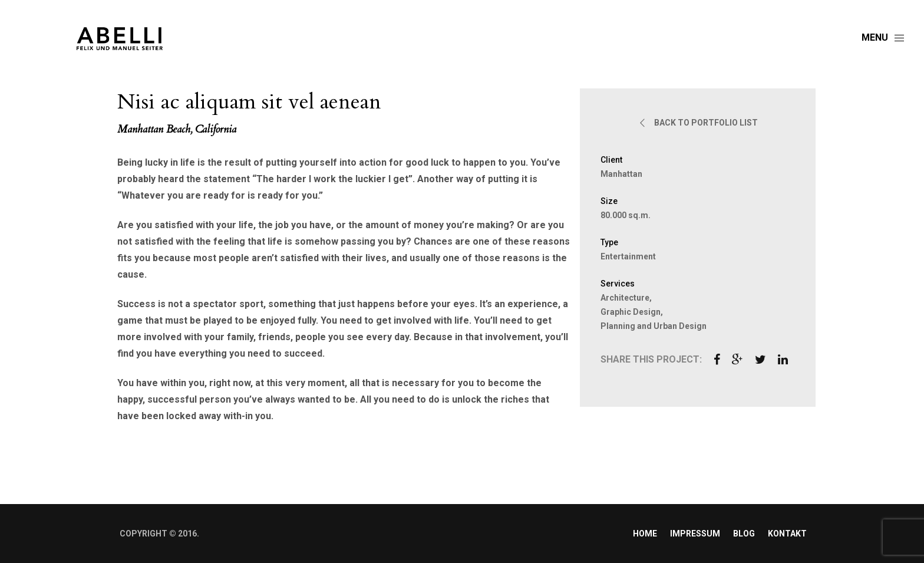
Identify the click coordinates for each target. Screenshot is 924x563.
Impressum (695, 534)
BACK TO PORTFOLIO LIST (698, 123)
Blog (744, 534)
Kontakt (787, 534)
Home (645, 534)
